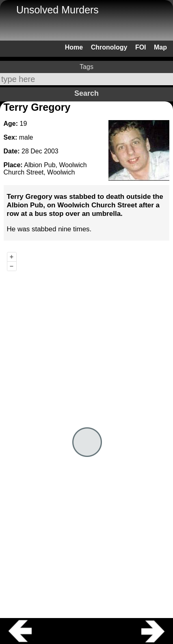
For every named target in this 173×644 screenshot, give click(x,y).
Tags (86, 67)
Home (74, 47)
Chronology (109, 47)
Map (160, 47)
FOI (141, 47)
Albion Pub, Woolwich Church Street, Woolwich (45, 169)
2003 (51, 151)
